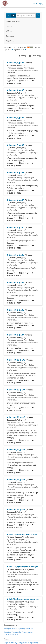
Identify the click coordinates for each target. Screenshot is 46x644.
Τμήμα (9, 26)
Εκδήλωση (11, 36)
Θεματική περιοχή (13, 21)
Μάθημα (10, 31)
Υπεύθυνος (11, 41)
